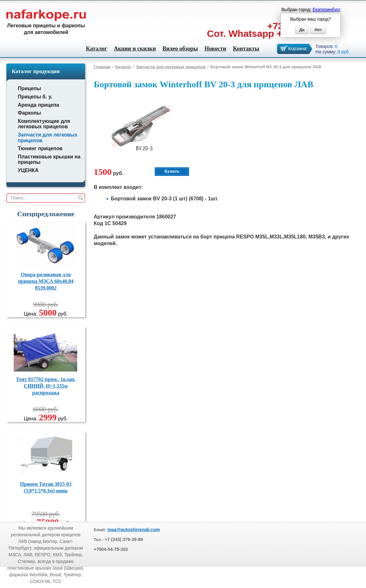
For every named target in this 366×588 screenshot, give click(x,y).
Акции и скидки (135, 49)
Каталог (96, 49)
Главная (102, 67)
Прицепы (29, 88)
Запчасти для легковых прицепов (171, 67)
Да (302, 30)
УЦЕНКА (28, 170)
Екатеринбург (327, 10)
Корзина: (298, 48)
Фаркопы (29, 113)
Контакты (246, 49)
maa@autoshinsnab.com (134, 530)
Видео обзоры (180, 49)
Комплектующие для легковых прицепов (44, 124)
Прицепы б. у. (35, 97)
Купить (172, 171)
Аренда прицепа (38, 105)
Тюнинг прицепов (40, 148)
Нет (318, 30)
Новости (215, 49)
